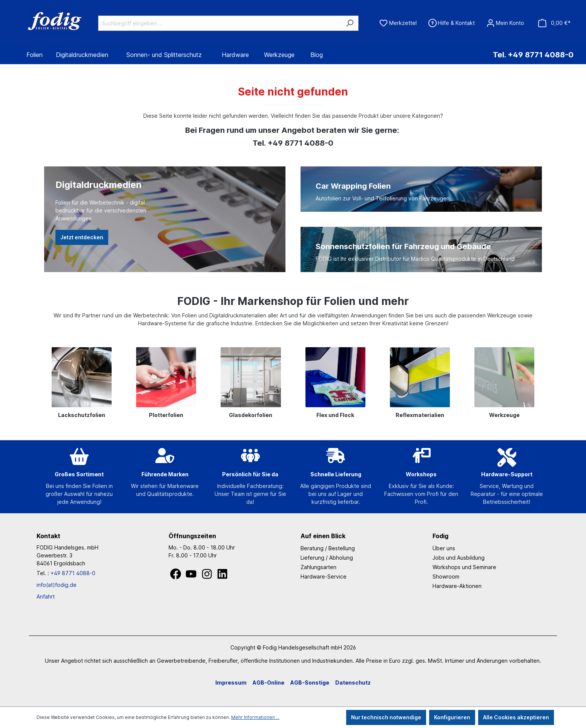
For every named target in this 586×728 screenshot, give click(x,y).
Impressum (231, 683)
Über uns (444, 548)
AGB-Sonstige (310, 683)
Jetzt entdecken (82, 237)
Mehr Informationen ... (255, 717)
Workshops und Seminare (464, 567)
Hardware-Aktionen (457, 586)
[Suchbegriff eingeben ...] (220, 23)
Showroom (446, 576)
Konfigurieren (452, 717)
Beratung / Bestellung (328, 548)
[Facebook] (176, 576)
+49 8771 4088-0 (73, 573)
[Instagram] (208, 576)
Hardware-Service (324, 576)
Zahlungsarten (318, 567)
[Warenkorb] (554, 23)
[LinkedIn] (222, 576)
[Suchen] (350, 23)
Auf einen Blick (323, 536)
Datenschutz (353, 683)
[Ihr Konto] (505, 23)
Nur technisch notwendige (386, 717)
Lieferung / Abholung (327, 558)
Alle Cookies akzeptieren (516, 717)
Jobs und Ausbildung (459, 558)
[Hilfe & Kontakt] (451, 23)
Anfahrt (46, 596)
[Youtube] (192, 576)
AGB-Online (268, 683)
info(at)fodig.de (57, 585)
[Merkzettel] (398, 23)
